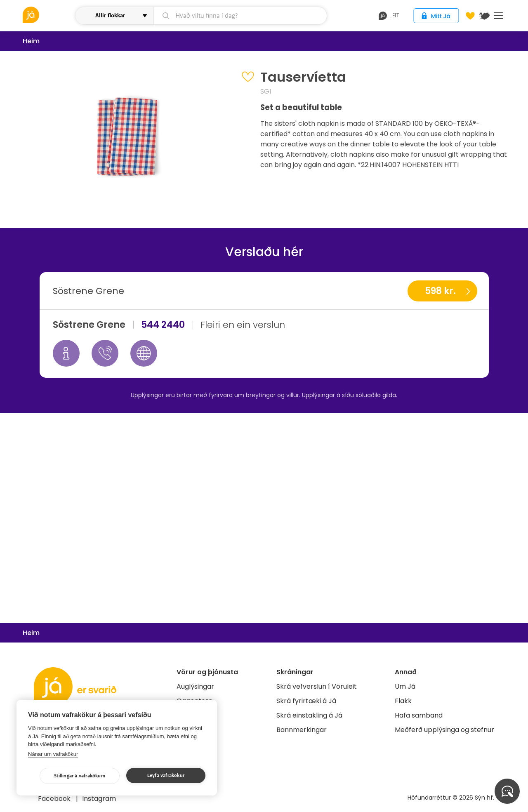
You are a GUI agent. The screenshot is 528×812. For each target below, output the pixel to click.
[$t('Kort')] (484, 16)
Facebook (55, 799)
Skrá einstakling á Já (309, 715)
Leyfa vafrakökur (166, 776)
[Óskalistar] (470, 16)
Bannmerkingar (302, 730)
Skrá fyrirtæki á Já (306, 701)
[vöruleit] (48, 15)
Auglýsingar (195, 686)
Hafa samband (419, 715)
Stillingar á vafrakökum (80, 776)
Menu (499, 16)
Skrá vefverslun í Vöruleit (317, 686)
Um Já (405, 686)
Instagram (99, 799)
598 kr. (440, 291)
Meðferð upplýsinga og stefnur (444, 730)
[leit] (240, 16)
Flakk (403, 701)
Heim (31, 41)
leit (389, 16)
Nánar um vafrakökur (53, 754)
